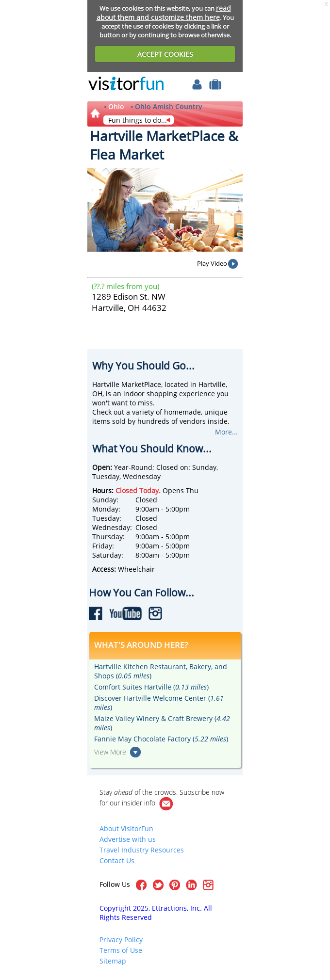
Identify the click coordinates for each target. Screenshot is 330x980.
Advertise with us (128, 839)
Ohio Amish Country (169, 107)
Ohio (116, 107)
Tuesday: (107, 518)
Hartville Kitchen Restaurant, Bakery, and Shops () (161, 671)
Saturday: (108, 555)
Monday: (106, 509)
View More (110, 752)
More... (226, 432)
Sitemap (113, 961)
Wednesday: (112, 527)
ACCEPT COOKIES (165, 54)
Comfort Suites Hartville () (151, 687)
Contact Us (117, 860)
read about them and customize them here (164, 13)
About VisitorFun (126, 828)
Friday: (103, 546)
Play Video (212, 263)
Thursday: (108, 537)
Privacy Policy (121, 940)
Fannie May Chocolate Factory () (161, 739)
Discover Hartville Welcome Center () (159, 703)
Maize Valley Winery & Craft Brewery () (162, 723)
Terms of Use (121, 950)
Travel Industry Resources (142, 850)
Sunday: (105, 500)
